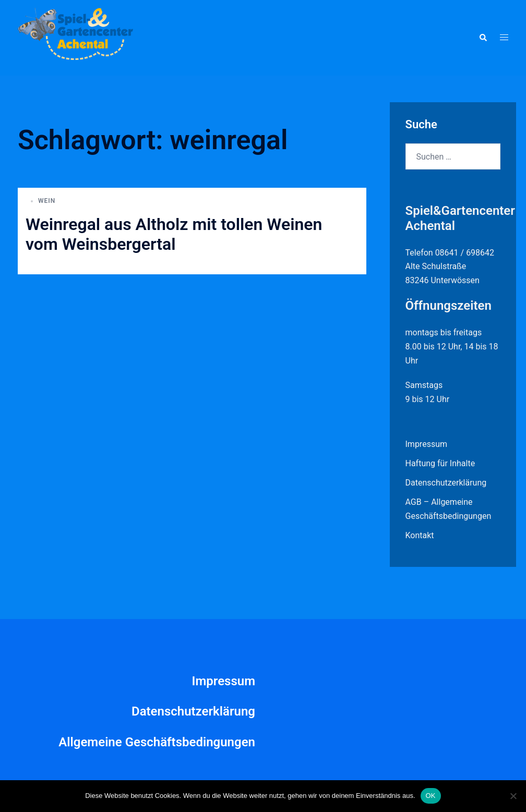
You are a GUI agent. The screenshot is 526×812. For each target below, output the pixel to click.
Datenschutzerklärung (446, 483)
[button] (483, 38)
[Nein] (513, 796)
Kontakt (420, 535)
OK (431, 796)
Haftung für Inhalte (440, 463)
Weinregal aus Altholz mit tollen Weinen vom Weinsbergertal (174, 234)
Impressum (427, 444)
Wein (47, 201)
